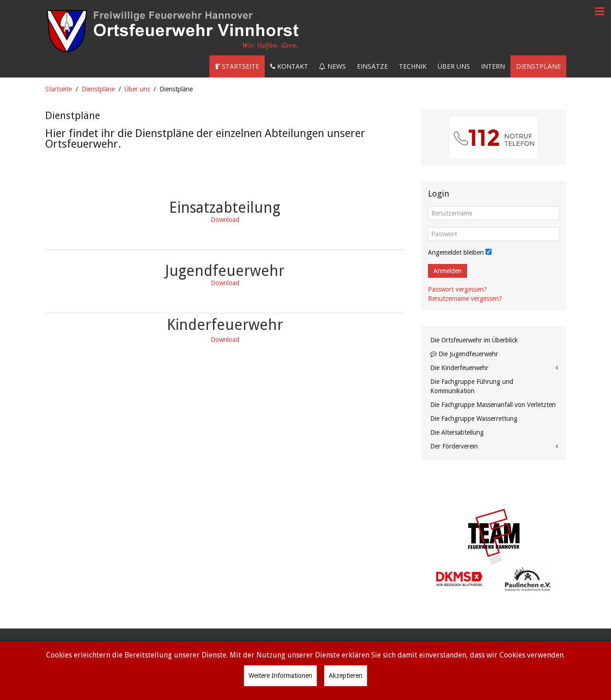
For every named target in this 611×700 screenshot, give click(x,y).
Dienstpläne (538, 66)
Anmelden (448, 271)
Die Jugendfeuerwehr (464, 354)
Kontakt (289, 66)
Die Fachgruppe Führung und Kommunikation (472, 386)
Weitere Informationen (280, 676)
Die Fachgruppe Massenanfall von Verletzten (493, 405)
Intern (493, 66)
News (332, 66)
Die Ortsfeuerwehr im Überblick (474, 340)
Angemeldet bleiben (456, 252)
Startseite (237, 66)
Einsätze (372, 66)
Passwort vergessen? (457, 289)
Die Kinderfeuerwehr (459, 368)
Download (225, 283)
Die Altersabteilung (457, 432)
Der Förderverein (454, 446)
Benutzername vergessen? (465, 299)
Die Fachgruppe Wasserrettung (474, 419)
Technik (413, 66)
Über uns (454, 66)
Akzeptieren (346, 676)
